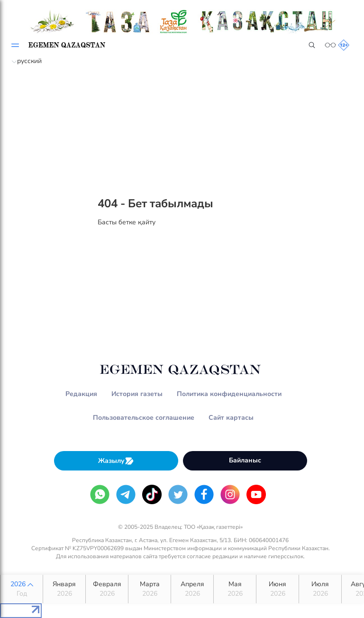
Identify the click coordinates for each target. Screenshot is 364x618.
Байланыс (245, 460)
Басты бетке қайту (127, 222)
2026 (22, 589)
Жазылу (116, 461)
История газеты (137, 394)
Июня (278, 589)
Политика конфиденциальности (229, 394)
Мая (235, 589)
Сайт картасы (231, 418)
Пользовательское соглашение (144, 418)
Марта (150, 589)
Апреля (192, 589)
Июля (320, 589)
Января (64, 589)
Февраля (107, 589)
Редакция (81, 394)
